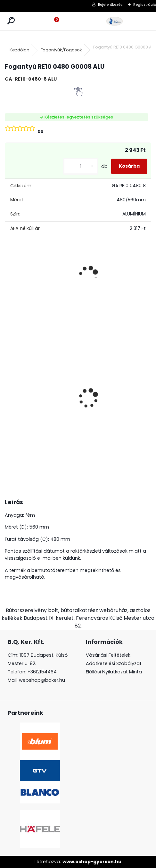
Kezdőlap (20, 50)
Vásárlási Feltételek (108, 655)
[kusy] (81, 166)
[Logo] (115, 21)
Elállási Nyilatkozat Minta (114, 672)
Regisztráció (145, 4)
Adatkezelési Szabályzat (114, 663)
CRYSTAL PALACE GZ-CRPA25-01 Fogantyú (62, 362)
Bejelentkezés (110, 4)
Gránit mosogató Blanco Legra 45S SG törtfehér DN (98, 399)
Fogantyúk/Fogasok (61, 50)
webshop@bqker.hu (42, 680)
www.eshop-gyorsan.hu (92, 862)
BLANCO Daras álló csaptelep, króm (22, 369)
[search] (11, 21)
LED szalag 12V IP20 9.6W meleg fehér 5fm (139, 370)
